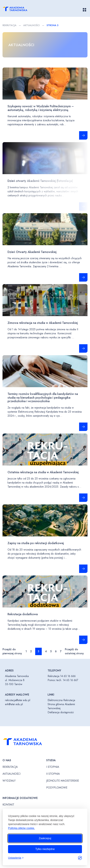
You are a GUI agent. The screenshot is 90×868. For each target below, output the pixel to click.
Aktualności (32, 25)
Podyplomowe (57, 788)
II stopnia (53, 774)
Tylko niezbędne (45, 849)
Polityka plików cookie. (21, 828)
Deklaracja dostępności (61, 712)
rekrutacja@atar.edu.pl (18, 700)
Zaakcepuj (45, 838)
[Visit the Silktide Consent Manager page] (80, 858)
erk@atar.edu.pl (14, 704)
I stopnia (53, 767)
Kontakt (8, 805)
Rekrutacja (9, 25)
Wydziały (9, 781)
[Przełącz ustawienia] (16, 858)
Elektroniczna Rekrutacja (61, 700)
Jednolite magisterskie (63, 781)
